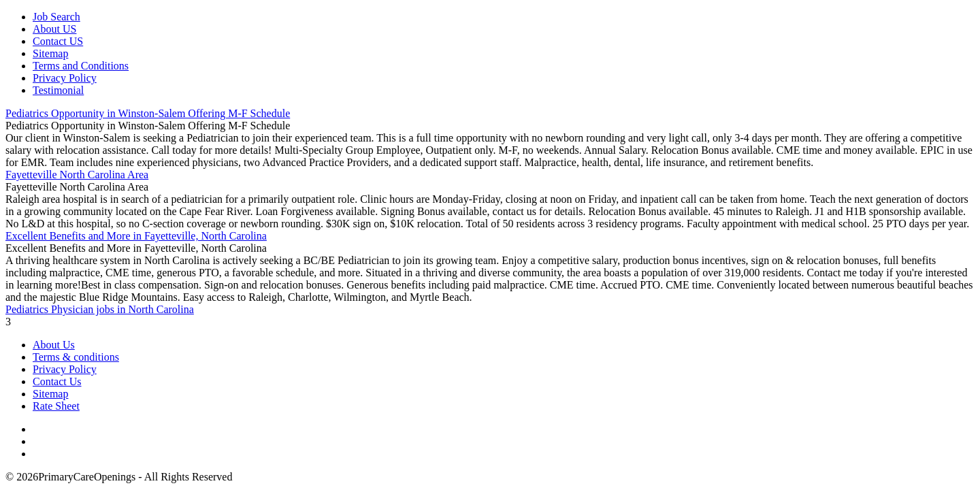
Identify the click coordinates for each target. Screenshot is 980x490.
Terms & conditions (76, 357)
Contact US (58, 41)
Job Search (56, 17)
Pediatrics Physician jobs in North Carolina (100, 309)
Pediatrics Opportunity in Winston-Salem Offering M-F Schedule (148, 113)
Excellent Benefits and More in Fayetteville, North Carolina (136, 236)
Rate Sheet (56, 406)
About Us (54, 345)
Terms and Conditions (81, 66)
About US (54, 29)
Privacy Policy (65, 78)
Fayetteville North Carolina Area (77, 175)
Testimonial (58, 90)
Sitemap (50, 53)
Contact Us (57, 381)
